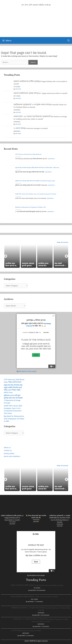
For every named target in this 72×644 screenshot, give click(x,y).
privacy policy (9, 453)
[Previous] (6, 256)
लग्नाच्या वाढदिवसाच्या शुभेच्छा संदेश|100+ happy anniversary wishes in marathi (40, 93)
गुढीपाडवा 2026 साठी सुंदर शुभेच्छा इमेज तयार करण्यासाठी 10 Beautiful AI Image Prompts (35, 181)
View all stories (62, 242)
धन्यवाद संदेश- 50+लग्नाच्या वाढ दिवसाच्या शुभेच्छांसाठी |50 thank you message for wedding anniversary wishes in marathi (40, 118)
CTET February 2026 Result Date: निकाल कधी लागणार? (28, 154)
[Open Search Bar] (69, 40)
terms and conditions (12, 456)
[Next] (66, 256)
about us (7, 447)
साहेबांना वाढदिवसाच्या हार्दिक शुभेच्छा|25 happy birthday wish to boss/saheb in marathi (40, 83)
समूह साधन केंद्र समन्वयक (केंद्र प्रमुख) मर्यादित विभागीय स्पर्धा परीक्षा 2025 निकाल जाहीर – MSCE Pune (37, 168)
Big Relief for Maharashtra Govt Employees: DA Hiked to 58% (31, 207)
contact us (8, 450)
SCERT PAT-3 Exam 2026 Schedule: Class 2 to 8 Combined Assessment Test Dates (36, 194)
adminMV (18, 89)
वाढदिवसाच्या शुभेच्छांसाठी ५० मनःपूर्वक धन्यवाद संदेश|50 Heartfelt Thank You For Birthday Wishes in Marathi (40, 106)
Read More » (52, 159)
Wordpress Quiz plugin (28, 371)
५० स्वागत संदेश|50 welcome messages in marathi (31, 128)
